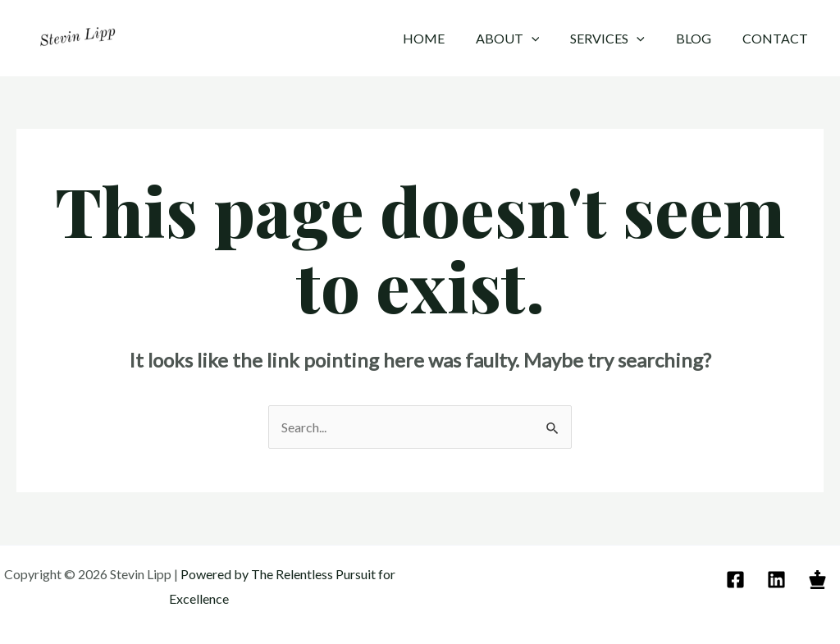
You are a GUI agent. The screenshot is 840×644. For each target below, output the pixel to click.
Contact (778, 38)
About (525, 39)
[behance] (820, 580)
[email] (738, 580)
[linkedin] (779, 580)
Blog (701, 38)
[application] (549, 39)
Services (620, 39)
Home (446, 38)
